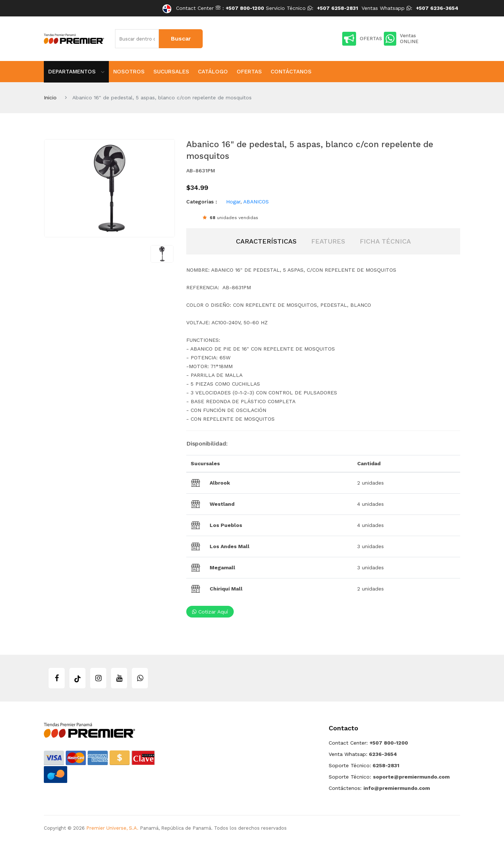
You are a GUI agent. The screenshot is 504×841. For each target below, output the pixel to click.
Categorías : (202, 202)
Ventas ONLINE (401, 39)
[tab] (266, 241)
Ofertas (249, 72)
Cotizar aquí (210, 612)
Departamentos (76, 72)
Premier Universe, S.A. (112, 828)
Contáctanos (291, 72)
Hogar (233, 202)
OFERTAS (362, 39)
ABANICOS (256, 202)
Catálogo (213, 72)
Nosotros (129, 72)
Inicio (50, 98)
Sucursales (171, 72)
